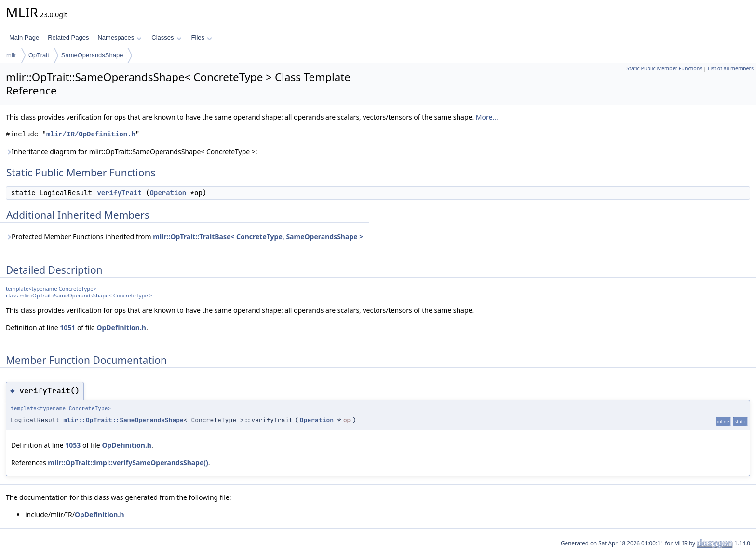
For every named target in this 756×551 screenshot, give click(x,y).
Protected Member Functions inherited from (184, 236)
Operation (168, 193)
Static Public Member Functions (664, 68)
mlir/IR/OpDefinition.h (91, 134)
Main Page (24, 37)
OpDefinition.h (121, 328)
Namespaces (119, 37)
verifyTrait (119, 193)
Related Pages (68, 37)
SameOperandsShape (92, 55)
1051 (67, 328)
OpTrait (39, 55)
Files (202, 37)
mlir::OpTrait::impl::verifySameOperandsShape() (128, 463)
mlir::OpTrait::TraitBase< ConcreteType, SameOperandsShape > (258, 236)
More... (487, 117)
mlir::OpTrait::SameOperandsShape (123, 420)
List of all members (731, 68)
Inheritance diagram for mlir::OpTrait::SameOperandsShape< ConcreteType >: (132, 152)
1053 (73, 445)
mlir (11, 55)
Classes (166, 37)
